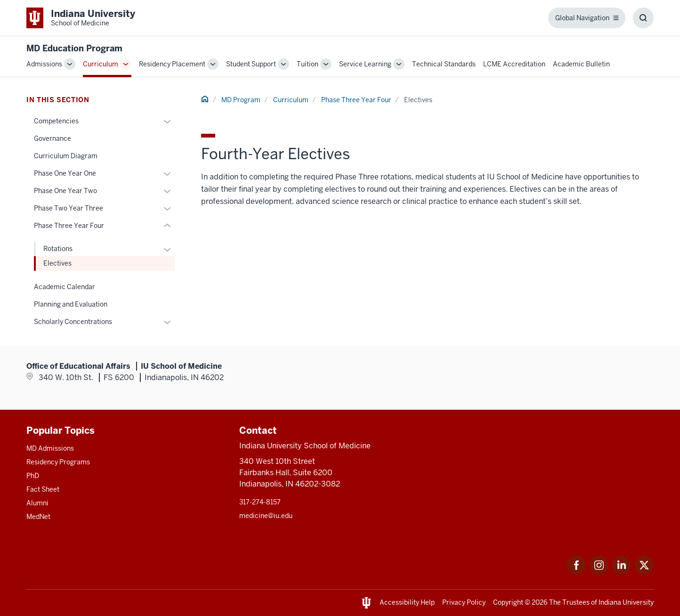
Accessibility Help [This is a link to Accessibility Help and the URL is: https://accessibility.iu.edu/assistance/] (407, 602)
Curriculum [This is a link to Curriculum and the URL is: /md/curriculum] (101, 64)
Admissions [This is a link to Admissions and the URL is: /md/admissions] (44, 64)
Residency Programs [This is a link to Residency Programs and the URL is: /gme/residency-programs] (58, 462)
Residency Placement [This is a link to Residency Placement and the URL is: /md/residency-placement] (172, 64)
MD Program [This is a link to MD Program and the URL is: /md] (241, 100)
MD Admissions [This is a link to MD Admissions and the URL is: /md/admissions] (50, 448)
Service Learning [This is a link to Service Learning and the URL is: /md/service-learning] (365, 64)
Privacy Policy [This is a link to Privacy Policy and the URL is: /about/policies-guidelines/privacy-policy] (464, 602)
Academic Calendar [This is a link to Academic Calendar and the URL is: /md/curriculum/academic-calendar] (65, 287)
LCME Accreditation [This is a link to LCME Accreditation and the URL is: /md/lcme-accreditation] (514, 64)
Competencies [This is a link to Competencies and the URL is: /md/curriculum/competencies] (56, 121)
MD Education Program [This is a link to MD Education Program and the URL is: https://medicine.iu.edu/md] (74, 48)
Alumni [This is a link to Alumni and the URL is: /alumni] (37, 503)
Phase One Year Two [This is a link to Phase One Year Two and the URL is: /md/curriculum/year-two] (65, 191)
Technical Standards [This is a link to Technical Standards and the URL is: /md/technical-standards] (444, 64)
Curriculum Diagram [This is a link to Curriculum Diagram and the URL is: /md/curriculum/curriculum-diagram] (66, 156)
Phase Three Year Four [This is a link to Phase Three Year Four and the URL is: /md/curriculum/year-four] (356, 100)
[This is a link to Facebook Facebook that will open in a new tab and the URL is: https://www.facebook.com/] (576, 572)
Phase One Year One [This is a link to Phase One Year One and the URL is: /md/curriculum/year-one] (65, 173)
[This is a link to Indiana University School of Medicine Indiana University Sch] (81, 18)
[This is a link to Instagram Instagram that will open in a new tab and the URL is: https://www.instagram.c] (599, 572)
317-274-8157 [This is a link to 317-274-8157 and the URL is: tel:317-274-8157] (260, 502)
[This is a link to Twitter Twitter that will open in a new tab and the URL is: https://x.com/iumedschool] (644, 572)
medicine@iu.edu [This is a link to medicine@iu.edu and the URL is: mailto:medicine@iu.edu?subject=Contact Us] (266, 516)
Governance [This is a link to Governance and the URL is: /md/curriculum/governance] (53, 138)
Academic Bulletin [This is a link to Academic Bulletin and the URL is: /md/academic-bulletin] (581, 64)
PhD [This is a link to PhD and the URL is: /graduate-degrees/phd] (33, 476)
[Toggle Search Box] (643, 18)
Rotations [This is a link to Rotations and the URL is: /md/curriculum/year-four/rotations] (58, 249)
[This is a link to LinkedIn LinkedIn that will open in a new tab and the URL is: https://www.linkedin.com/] (622, 572)
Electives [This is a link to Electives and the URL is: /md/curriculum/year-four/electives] (57, 263)
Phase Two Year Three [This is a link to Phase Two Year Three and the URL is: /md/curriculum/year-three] (69, 208)
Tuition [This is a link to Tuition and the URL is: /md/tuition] (308, 64)
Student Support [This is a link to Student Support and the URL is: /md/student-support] (251, 64)
